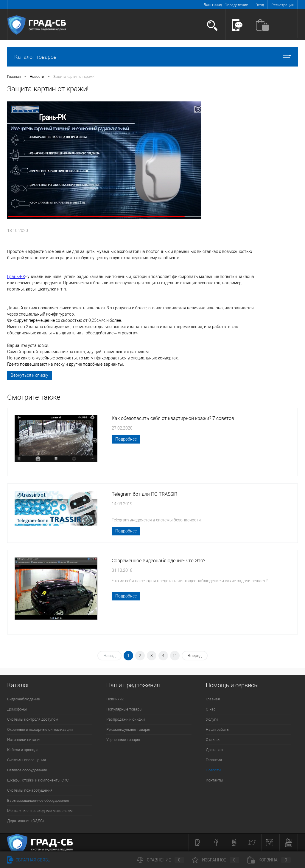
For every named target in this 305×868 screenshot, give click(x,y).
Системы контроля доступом (33, 719)
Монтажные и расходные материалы (40, 811)
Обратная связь (29, 860)
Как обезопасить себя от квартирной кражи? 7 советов (173, 418)
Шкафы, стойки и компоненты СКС (38, 780)
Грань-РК (16, 277)
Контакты (214, 780)
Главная (213, 699)
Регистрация (283, 5)
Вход (260, 5)
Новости (213, 770)
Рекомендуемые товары (128, 729)
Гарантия (214, 760)
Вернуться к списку (29, 375)
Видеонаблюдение (24, 699)
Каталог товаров (152, 57)
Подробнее (126, 439)
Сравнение (161, 860)
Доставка (214, 750)
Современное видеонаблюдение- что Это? (158, 561)
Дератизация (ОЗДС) (25, 821)
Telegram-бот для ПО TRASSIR (144, 494)
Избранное (216, 860)
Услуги (212, 719)
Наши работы (218, 729)
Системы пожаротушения (30, 790)
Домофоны (17, 709)
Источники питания (24, 740)
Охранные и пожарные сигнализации (40, 729)
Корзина (269, 860)
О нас (211, 709)
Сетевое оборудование (27, 770)
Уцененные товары (123, 740)
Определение (236, 5)
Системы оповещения (27, 760)
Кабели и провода (23, 750)
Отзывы (213, 740)
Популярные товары (124, 709)
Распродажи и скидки (126, 719)
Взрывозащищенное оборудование (38, 800)
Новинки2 (115, 699)
